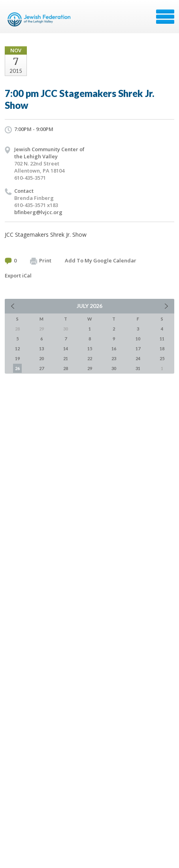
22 (90, 358)
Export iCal (18, 275)
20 (41, 358)
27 (41, 368)
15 (90, 349)
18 (162, 349)
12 (17, 349)
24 (138, 358)
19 (17, 358)
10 (138, 339)
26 (17, 368)
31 (138, 368)
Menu (165, 17)
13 (41, 349)
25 (162, 358)
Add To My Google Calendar (101, 260)
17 (138, 349)
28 (66, 368)
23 (114, 358)
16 (114, 349)
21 (66, 358)
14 (66, 349)
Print (41, 261)
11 (162, 339)
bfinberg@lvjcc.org (38, 212)
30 (114, 368)
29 (90, 368)
